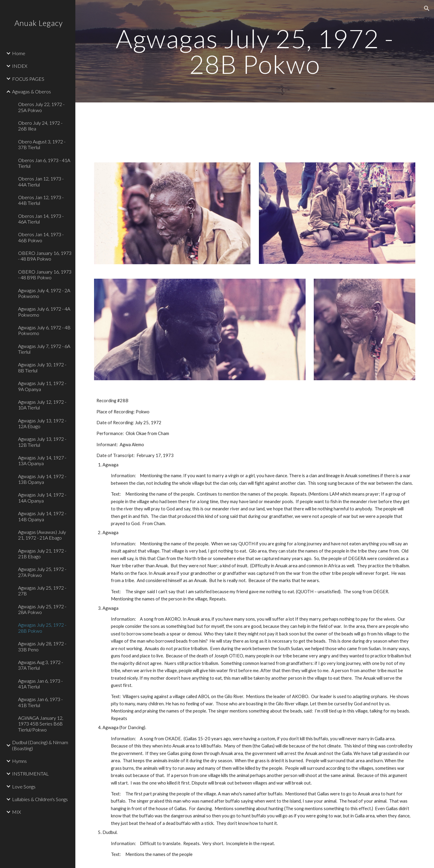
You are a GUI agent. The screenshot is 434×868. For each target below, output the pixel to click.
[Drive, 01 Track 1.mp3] (172, 129)
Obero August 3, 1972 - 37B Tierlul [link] (42, 144)
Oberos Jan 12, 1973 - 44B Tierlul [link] (41, 200)
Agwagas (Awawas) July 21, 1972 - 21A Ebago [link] (42, 535)
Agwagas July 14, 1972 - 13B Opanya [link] (42, 479)
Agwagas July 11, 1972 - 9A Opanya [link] (42, 386)
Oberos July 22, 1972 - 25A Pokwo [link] (41, 107)
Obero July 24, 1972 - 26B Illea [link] (40, 126)
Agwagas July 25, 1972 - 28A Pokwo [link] (42, 609)
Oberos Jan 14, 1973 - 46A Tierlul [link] (41, 219)
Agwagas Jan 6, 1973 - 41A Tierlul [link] (40, 684)
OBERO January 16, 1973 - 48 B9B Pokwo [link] (45, 274)
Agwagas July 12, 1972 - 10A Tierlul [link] (42, 405)
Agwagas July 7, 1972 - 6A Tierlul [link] (44, 349)
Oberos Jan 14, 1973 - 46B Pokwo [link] (41, 237)
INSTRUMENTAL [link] (30, 774)
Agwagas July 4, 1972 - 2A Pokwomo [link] (44, 293)
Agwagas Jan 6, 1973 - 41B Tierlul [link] (40, 702)
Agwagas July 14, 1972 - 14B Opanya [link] (42, 516)
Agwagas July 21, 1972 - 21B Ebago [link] (42, 553)
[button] (427, 8)
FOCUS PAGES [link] (28, 79)
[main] (255, 51)
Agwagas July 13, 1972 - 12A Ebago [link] (42, 423)
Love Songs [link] (24, 787)
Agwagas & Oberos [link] (31, 91)
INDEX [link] (20, 66)
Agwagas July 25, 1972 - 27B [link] (42, 591)
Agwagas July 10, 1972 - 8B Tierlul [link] (42, 367)
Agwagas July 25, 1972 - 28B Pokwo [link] (42, 628)
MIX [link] (17, 812)
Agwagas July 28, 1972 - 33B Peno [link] (42, 646)
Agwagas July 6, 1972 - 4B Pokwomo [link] (44, 330)
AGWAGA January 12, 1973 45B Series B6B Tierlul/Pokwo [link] (41, 724)
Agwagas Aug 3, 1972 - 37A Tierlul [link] (41, 665)
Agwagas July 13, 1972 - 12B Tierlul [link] (42, 442)
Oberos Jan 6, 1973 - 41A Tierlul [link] (44, 163)
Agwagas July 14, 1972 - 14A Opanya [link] (42, 497)
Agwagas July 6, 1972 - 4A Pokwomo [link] (44, 312)
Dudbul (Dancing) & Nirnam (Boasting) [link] (40, 745)
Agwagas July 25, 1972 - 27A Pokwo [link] (42, 572)
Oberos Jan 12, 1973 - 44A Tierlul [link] (41, 181)
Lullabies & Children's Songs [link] (40, 799)
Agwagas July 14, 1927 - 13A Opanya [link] (42, 460)
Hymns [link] (19, 761)
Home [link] (19, 53)
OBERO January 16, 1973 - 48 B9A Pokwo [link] (45, 256)
